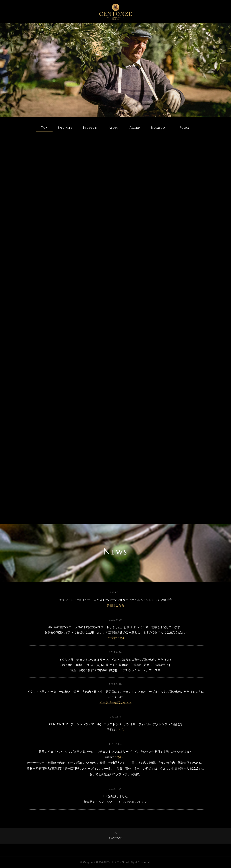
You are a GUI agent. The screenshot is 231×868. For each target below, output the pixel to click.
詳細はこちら (116, 605)
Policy (185, 128)
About (114, 128)
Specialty (65, 128)
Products (90, 128)
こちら (120, 730)
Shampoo (158, 128)
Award (135, 128)
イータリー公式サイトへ (116, 702)
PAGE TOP (115, 836)
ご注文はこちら (116, 638)
